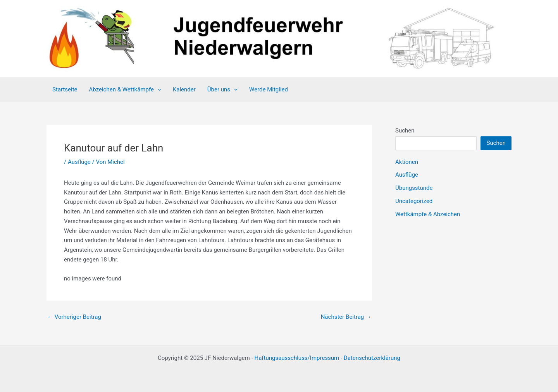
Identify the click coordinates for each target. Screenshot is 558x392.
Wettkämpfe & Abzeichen (428, 214)
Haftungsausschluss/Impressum (297, 358)
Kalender (184, 89)
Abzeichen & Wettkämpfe (125, 89)
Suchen (405, 131)
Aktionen (407, 162)
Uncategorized (414, 201)
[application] (158, 89)
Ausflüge (79, 162)
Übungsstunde (414, 188)
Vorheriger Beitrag (74, 317)
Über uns (222, 89)
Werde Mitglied (269, 89)
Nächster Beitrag (346, 317)
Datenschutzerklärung (372, 358)
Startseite (65, 89)
